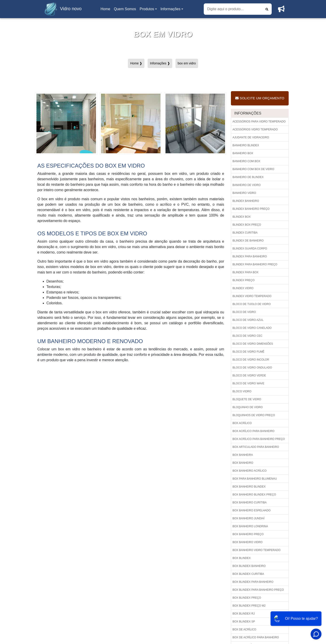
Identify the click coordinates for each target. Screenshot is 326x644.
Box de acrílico (244, 629)
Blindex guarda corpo (250, 249)
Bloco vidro (242, 391)
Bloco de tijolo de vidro (252, 304)
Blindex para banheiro (250, 256)
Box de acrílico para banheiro (256, 637)
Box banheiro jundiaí (248, 518)
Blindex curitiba (245, 233)
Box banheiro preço (248, 534)
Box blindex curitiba (248, 574)
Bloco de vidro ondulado (252, 368)
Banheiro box (243, 153)
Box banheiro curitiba (250, 503)
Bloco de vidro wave (248, 383)
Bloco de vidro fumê (248, 352)
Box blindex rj (244, 614)
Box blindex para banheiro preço (258, 590)
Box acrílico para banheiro (253, 431)
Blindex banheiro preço (251, 209)
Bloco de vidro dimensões (253, 344)
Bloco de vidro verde (249, 376)
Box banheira (243, 455)
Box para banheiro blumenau (255, 479)
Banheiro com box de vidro (253, 169)
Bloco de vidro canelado (252, 328)
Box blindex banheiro (249, 566)
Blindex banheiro (246, 201)
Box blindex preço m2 (249, 606)
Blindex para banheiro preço (255, 264)
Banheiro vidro (244, 193)
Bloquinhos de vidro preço (254, 415)
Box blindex (242, 558)
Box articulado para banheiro (256, 447)
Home (106, 10)
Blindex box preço (247, 225)
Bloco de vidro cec (247, 336)
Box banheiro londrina (250, 526)
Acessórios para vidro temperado (259, 122)
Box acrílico (242, 423)
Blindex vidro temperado (252, 296)
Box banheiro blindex (249, 487)
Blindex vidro (243, 288)
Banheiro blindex (246, 145)
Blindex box (242, 217)
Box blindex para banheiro (253, 582)
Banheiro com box (246, 161)
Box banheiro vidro (248, 542)
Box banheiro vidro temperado (256, 550)
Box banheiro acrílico (250, 471)
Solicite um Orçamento (260, 98)
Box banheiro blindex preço (254, 495)
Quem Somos (125, 9)
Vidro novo (62, 9)
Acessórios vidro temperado (255, 129)
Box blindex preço (247, 598)
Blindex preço (243, 280)
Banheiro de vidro (247, 185)
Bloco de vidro (244, 312)
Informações (170, 9)
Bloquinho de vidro (248, 407)
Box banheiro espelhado (252, 510)
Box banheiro (243, 463)
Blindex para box (246, 272)
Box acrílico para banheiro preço (259, 439)
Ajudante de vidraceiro (251, 137)
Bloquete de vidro (247, 399)
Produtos (147, 9)
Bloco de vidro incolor (251, 360)
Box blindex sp (244, 622)
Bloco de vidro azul (248, 320)
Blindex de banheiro (248, 241)
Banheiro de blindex (248, 177)
